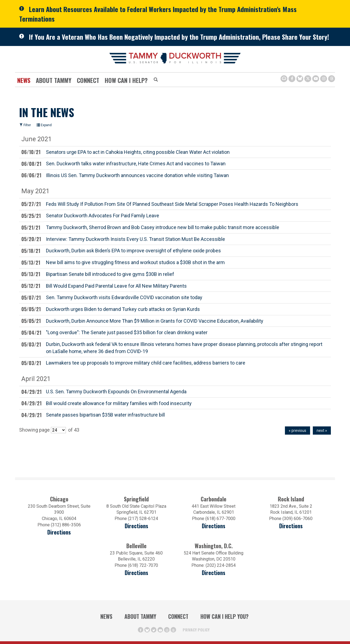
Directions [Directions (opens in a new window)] (59, 532)
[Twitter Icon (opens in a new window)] (308, 79)
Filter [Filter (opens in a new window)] (25, 125)
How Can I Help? (126, 80)
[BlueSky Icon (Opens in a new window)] (300, 79)
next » (322, 431)
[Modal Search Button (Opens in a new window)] (156, 80)
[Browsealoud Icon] (284, 79)
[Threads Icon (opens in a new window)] (332, 79)
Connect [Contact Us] (88, 80)
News (24, 80)
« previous (297, 431)
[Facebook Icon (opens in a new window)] (292, 79)
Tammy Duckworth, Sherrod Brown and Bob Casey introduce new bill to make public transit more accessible (163, 227)
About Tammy (54, 80)
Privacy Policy (196, 630)
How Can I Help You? (224, 616)
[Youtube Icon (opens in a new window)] (316, 79)
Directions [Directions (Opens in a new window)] (136, 573)
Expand (44, 125)
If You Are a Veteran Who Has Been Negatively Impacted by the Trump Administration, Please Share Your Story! (179, 37)
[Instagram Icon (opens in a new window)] (324, 79)
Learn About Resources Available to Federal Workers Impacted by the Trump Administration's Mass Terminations (158, 14)
